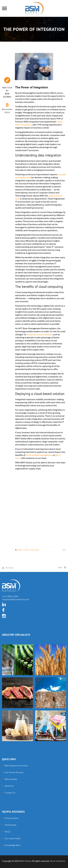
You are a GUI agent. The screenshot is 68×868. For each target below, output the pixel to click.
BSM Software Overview (16, 766)
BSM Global (25, 861)
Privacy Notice (11, 818)
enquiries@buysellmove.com (16, 599)
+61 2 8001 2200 (10, 596)
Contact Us (10, 793)
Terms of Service (58, 861)
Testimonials (10, 825)
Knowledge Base (12, 845)
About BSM (23, 550)
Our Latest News (13, 838)
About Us (9, 786)
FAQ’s (7, 832)
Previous (10, 568)
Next (60, 567)
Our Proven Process (14, 772)
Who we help (11, 779)
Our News (34, 550)
